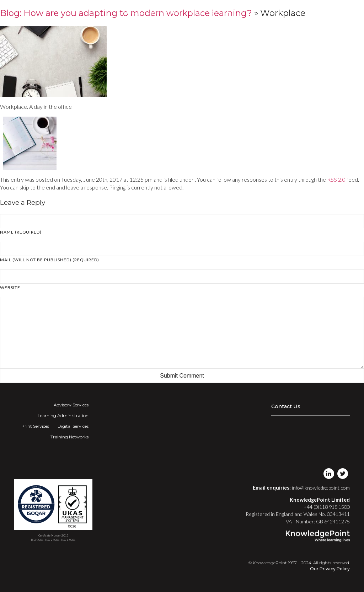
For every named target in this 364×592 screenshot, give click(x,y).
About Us (301, 12)
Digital (220, 12)
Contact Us (286, 406)
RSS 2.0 (336, 179)
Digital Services (73, 426)
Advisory (131, 12)
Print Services (35, 426)
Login (325, 12)
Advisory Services (71, 405)
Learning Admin (165, 12)
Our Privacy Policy (330, 569)
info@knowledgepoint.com (321, 488)
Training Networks (261, 12)
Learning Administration (63, 415)
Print (196, 12)
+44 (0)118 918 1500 (327, 507)
